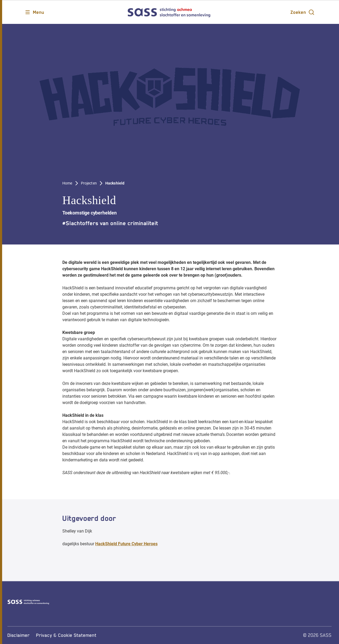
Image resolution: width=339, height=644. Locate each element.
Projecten (89, 183)
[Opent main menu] (34, 12)
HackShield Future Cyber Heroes (126, 544)
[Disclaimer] (19, 635)
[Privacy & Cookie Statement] (66, 635)
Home (67, 183)
